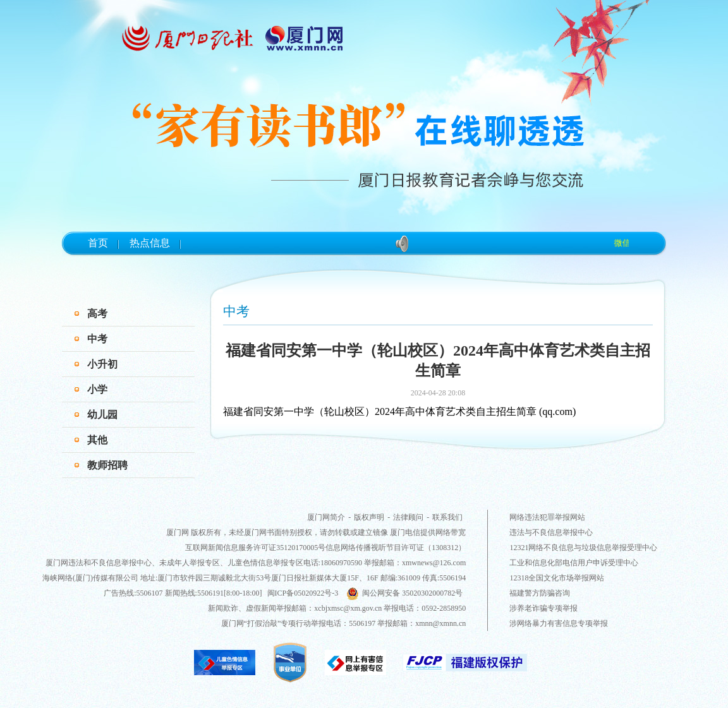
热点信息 (150, 243)
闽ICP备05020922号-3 (303, 593)
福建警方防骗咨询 (540, 593)
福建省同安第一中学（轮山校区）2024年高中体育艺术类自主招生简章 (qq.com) (399, 411)
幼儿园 (102, 415)
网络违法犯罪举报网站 (547, 517)
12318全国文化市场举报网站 (557, 578)
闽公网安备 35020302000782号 (404, 593)
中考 (97, 339)
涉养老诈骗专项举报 (543, 608)
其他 (97, 440)
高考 (97, 314)
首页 (98, 243)
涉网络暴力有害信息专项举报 (559, 623)
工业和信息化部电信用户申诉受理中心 (574, 563)
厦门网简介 (326, 517)
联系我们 (447, 517)
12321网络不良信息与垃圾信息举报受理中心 (583, 548)
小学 (97, 389)
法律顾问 (408, 517)
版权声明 (369, 517)
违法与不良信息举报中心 (551, 532)
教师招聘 (107, 465)
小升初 (102, 364)
